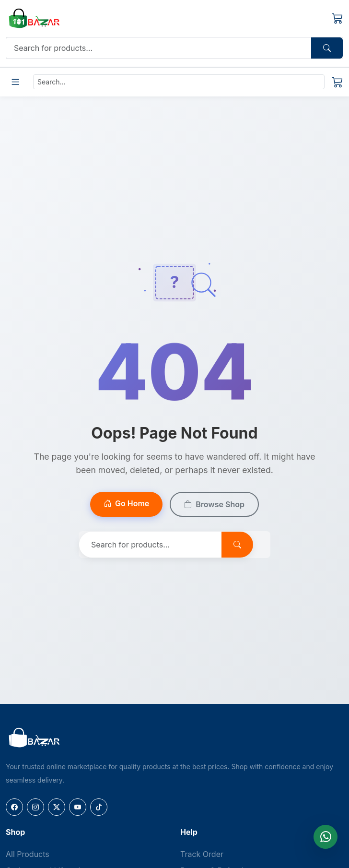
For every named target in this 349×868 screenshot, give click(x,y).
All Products (28, 854)
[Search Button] (327, 48)
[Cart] (338, 18)
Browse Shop (214, 504)
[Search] (159, 48)
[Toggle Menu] (16, 82)
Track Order (202, 854)
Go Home (126, 503)
